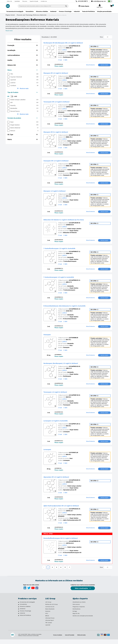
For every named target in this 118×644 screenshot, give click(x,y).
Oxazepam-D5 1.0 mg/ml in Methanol (62, 162)
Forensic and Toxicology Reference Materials (32, 15)
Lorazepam (49, 453)
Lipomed (48, 629)
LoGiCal (64, 50)
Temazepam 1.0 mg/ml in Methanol (61, 395)
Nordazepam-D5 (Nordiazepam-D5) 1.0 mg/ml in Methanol (73, 43)
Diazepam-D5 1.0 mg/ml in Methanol (62, 73)
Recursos (25, 1)
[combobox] (41, 6)
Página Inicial (10, 15)
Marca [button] (23, 70)
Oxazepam (49, 337)
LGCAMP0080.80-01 (74, 165)
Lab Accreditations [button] (23, 55)
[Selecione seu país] (110, 1)
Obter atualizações (82, 593)
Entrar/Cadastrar (91, 65)
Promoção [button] (23, 45)
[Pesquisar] (64, 6)
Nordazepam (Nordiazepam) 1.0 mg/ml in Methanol (69, 366)
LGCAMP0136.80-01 (74, 484)
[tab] (23, 45)
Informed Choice (50, 623)
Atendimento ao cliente (79, 607)
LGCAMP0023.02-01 (74, 369)
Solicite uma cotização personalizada (83, 620)
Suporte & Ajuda (34, 1)
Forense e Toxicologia (25, 615)
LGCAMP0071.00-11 (74, 427)
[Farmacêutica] (19, 609)
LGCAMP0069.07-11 (74, 253)
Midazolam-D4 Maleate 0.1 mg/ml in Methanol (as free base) (74, 221)
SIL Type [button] (23, 134)
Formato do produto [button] (23, 118)
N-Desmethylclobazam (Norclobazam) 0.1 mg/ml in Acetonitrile (75, 308)
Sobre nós (9, 1)
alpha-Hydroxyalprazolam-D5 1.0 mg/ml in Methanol (70, 510)
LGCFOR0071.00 (73, 456)
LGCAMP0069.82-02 (74, 546)
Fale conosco (76, 609)
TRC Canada (49, 627)
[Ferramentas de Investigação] (19, 607)
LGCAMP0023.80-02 (74, 136)
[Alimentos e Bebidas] (19, 611)
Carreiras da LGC (50, 611)
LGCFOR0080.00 (73, 340)
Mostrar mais (24, 88)
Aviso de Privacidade (70, 639)
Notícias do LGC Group (52, 609)
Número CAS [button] (23, 65)
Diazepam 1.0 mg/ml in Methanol (60, 192)
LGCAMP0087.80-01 (74, 105)
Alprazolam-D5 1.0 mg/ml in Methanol (63, 481)
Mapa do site (76, 618)
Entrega (75, 616)
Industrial (22, 618)
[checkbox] (8, 74)
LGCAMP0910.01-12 (74, 311)
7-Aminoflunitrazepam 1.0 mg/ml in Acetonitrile (67, 250)
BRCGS (47, 620)
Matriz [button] (23, 139)
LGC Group (48, 607)
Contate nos (44, 1)
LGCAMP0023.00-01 (74, 195)
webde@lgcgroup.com (99, 1)
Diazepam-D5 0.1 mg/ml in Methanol (62, 133)
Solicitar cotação (104, 65)
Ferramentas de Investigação (27, 607)
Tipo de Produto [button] (23, 92)
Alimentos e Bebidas (25, 611)
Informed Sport (50, 625)
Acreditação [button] (23, 50)
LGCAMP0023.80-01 (74, 76)
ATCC (47, 618)
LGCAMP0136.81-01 (74, 513)
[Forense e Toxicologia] (19, 616)
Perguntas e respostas (79, 611)
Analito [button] (23, 60)
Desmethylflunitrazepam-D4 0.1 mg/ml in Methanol (69, 542)
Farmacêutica (23, 609)
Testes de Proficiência (25, 620)
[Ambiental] (19, 613)
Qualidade (17, 1)
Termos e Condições (56, 639)
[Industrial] (19, 618)
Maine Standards (50, 613)
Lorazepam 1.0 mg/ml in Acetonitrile (62, 424)
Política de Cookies (83, 639)
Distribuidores (77, 613)
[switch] (12, 96)
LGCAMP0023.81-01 (74, 46)
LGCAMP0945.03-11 (74, 282)
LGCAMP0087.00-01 (74, 398)
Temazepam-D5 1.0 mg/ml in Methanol (63, 102)
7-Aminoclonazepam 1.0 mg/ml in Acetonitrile (66, 279)
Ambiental (23, 613)
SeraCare (48, 616)
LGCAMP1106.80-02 (74, 224)
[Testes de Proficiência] (19, 620)
